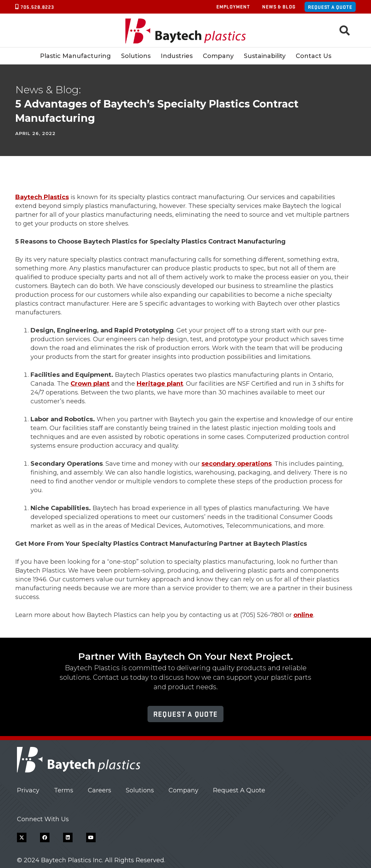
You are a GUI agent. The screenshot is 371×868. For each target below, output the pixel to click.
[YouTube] (91, 837)
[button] (345, 31)
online (303, 615)
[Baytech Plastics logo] (186, 31)
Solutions (140, 790)
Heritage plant (160, 384)
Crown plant (90, 384)
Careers (100, 790)
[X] (22, 837)
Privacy (28, 790)
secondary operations (237, 464)
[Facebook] (45, 837)
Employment (233, 6)
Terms (64, 790)
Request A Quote (239, 790)
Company (183, 790)
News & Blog (279, 6)
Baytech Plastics (42, 197)
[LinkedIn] (68, 837)
